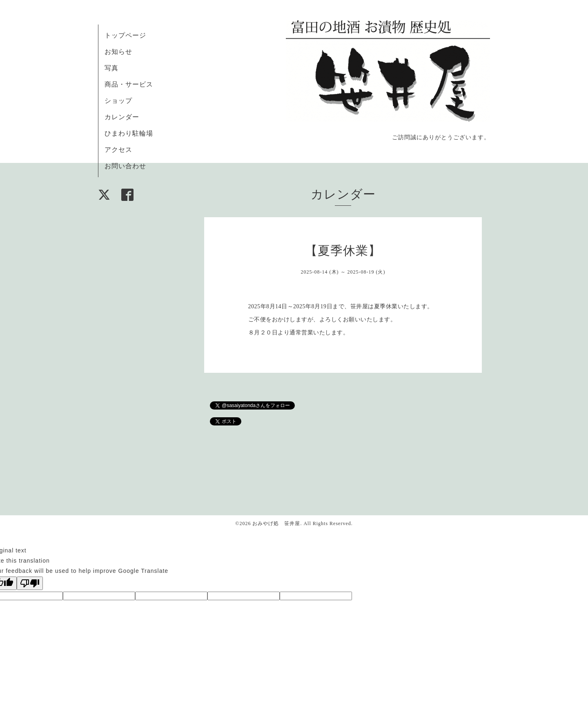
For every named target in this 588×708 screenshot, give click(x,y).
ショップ (118, 101)
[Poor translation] (30, 583)
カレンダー (122, 117)
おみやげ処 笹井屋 (276, 523)
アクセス (118, 150)
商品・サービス (129, 84)
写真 (111, 68)
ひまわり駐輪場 (129, 133)
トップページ (125, 35)
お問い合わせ (125, 166)
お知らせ (118, 52)
